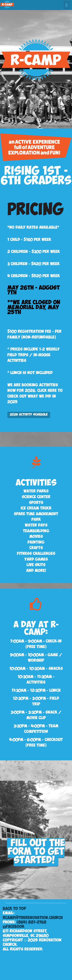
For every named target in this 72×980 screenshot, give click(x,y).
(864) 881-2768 (32, 922)
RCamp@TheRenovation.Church (33, 918)
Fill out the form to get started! (36, 852)
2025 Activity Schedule (29, 415)
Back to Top (14, 909)
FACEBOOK (14, 927)
